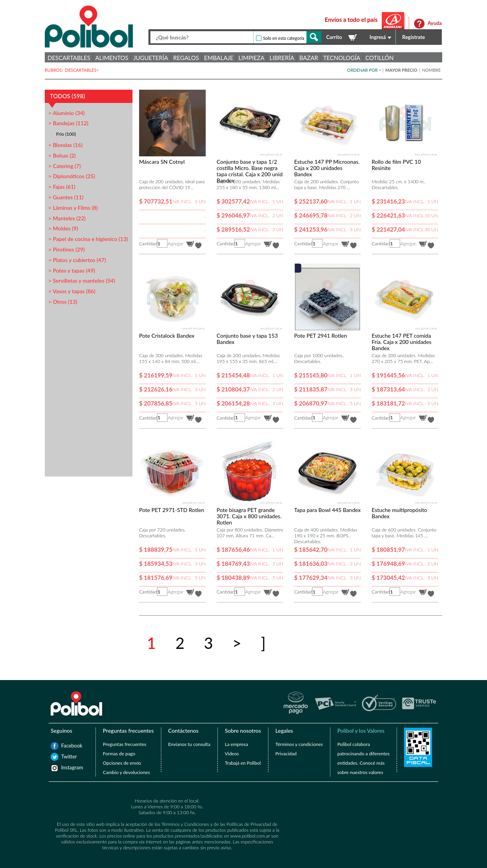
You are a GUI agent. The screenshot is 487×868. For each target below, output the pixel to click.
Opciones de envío (122, 763)
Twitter (65, 756)
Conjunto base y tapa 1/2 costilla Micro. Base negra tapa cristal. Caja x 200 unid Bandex (250, 171)
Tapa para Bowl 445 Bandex (327, 510)
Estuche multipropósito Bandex (399, 513)
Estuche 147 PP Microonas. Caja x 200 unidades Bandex (327, 168)
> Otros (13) (63, 302)
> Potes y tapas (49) (72, 270)
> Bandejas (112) (68, 123)
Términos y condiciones (299, 744)
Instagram (65, 767)
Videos (232, 754)
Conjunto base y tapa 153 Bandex (247, 339)
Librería (282, 58)
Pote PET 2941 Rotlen (320, 336)
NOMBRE (431, 70)
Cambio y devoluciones (126, 772)
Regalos (186, 58)
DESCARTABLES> (83, 70)
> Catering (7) (64, 166)
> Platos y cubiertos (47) (77, 260)
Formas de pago (119, 754)
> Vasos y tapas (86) (72, 291)
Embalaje (219, 58)
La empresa (236, 744)
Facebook (65, 746)
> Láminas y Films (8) (73, 208)
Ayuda (435, 23)
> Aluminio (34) (66, 113)
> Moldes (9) (63, 228)
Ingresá (378, 37)
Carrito (334, 37)
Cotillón (380, 58)
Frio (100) (66, 134)
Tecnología (341, 58)
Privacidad (286, 754)
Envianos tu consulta (189, 744)
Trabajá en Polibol (243, 763)
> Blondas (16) (65, 145)
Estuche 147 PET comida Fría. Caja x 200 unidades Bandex (401, 342)
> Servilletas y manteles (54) (82, 281)
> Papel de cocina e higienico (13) (88, 239)
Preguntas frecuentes (124, 744)
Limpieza (251, 58)
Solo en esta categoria (284, 38)
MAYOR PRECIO (402, 70)
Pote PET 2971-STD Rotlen (172, 510)
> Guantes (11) (66, 197)
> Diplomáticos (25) (72, 176)
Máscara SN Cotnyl (162, 162)
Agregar (175, 244)
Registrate (414, 37)
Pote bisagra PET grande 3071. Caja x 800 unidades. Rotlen (249, 516)
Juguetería (151, 58)
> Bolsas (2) (62, 155)
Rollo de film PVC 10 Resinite (396, 165)
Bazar (309, 58)
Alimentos (112, 58)
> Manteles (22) (67, 218)
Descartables (69, 58)
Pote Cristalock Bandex (167, 336)
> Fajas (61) (62, 187)
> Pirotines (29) (67, 249)
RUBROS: (55, 70)
